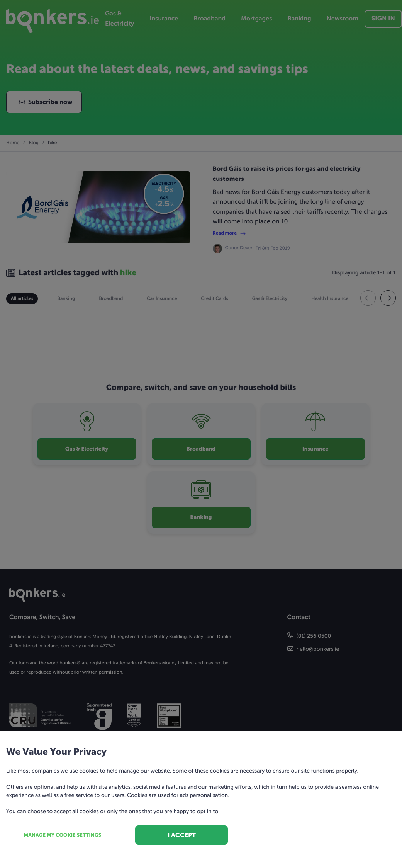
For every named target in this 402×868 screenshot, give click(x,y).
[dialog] (201, 434)
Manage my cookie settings (63, 835)
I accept (182, 835)
